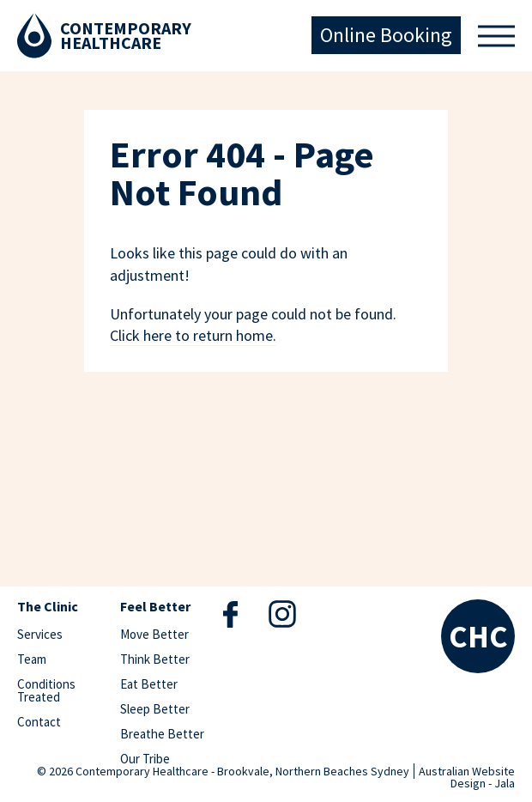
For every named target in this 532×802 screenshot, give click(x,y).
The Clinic (48, 607)
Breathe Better (162, 734)
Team (32, 659)
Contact (39, 722)
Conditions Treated (46, 690)
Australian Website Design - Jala (467, 777)
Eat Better (149, 684)
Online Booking (386, 35)
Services (40, 634)
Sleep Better (155, 709)
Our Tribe (145, 759)
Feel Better (155, 607)
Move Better (154, 634)
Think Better (155, 659)
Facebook (230, 614)
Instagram (282, 614)
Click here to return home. (193, 335)
